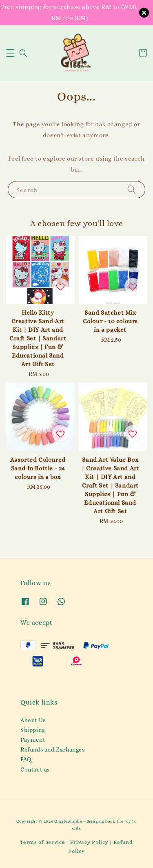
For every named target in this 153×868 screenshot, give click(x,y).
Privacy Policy (89, 842)
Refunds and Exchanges (53, 749)
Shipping (33, 730)
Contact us (35, 770)
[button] (10, 53)
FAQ (26, 759)
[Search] (132, 189)
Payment (33, 740)
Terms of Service (42, 842)
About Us (33, 720)
